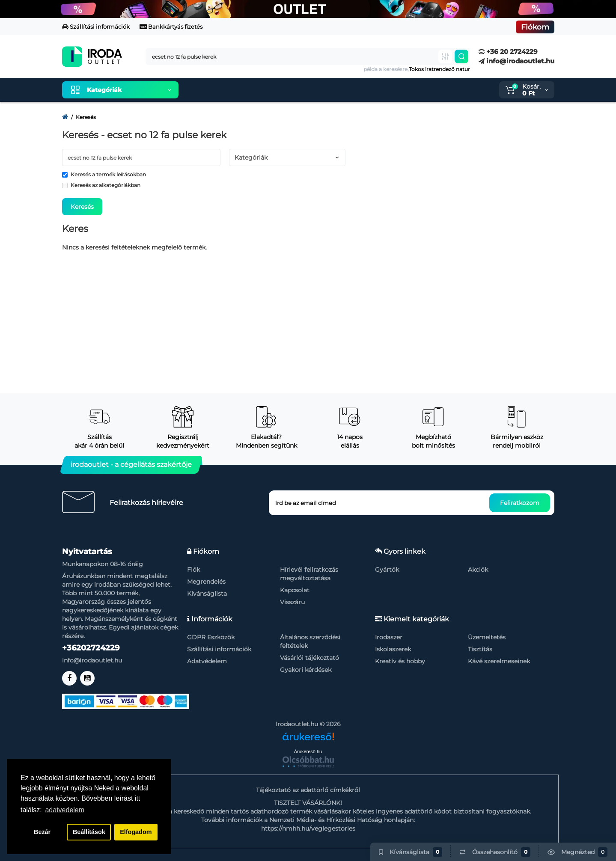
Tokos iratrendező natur (439, 69)
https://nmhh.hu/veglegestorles (308, 828)
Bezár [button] (42, 832)
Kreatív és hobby (400, 661)
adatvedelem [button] (65, 810)
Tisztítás (480, 649)
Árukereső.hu (308, 751)
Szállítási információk (96, 27)
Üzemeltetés (487, 637)
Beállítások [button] (89, 832)
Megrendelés (206, 582)
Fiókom (535, 27)
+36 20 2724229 (508, 52)
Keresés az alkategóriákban (101, 185)
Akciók (478, 570)
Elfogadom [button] (136, 832)
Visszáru (292, 602)
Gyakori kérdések (306, 670)
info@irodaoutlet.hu (516, 61)
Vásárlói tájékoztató (309, 658)
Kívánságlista (207, 594)
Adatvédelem (207, 661)
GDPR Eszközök (211, 637)
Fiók (193, 570)
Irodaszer (389, 637)
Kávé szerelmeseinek (499, 661)
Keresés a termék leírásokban (104, 174)
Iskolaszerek (393, 649)
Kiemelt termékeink (226, 90)
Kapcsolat (295, 590)
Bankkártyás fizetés (171, 27)
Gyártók (387, 570)
